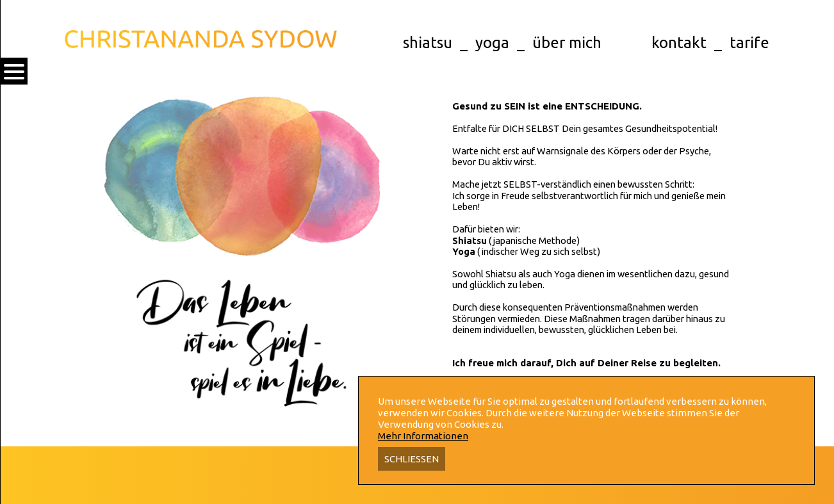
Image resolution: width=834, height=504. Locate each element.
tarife (749, 43)
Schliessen (412, 459)
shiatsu (428, 43)
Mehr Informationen (423, 436)
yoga (492, 43)
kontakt (679, 43)
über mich (567, 43)
